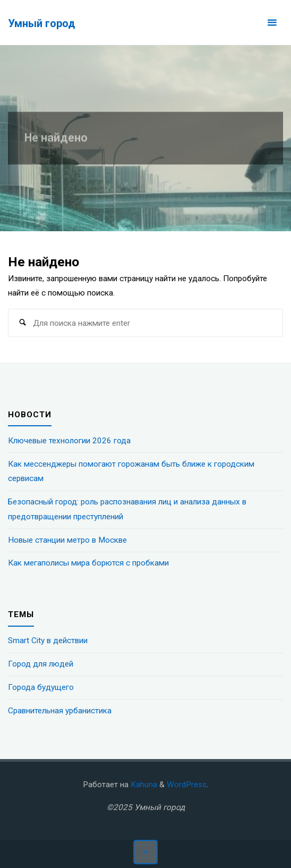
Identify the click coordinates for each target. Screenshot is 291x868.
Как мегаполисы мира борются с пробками (88, 563)
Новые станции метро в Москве (67, 540)
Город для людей (41, 664)
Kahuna (143, 785)
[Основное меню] (272, 23)
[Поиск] (22, 323)
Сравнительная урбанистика (60, 711)
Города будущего (41, 687)
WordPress (187, 785)
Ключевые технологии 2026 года (69, 441)
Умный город (41, 23)
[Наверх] (145, 852)
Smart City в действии (48, 641)
